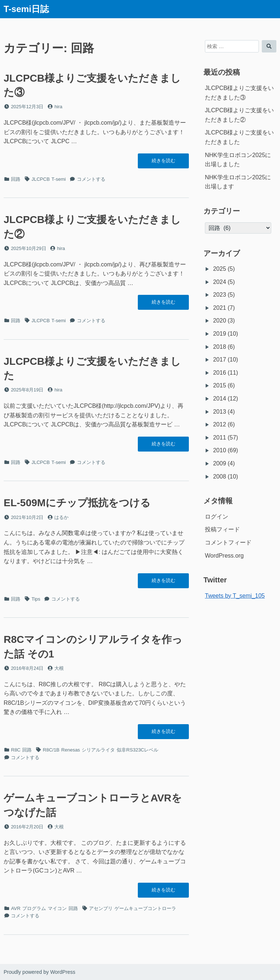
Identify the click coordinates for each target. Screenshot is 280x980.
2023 (219, 295)
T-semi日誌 (26, 9)
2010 (219, 450)
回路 (16, 179)
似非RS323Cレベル (137, 750)
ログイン (217, 517)
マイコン (57, 908)
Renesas (71, 750)
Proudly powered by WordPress (40, 972)
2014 (219, 399)
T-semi (59, 179)
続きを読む (163, 163)
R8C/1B (51, 750)
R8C (16, 750)
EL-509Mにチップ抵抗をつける (77, 503)
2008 (219, 477)
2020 (219, 321)
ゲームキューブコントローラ (145, 908)
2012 (219, 424)
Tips (36, 599)
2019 (219, 334)
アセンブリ (101, 908)
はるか (61, 517)
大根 (59, 668)
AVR (16, 908)
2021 (219, 308)
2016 (219, 373)
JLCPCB (41, 179)
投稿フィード (222, 529)
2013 (219, 412)
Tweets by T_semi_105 (235, 596)
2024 (219, 282)
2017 (219, 360)
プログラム (34, 908)
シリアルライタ (98, 750)
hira (58, 107)
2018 (219, 347)
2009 (219, 463)
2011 (219, 438)
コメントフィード (228, 542)
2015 (219, 385)
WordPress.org (224, 556)
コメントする (91, 179)
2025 (219, 269)
